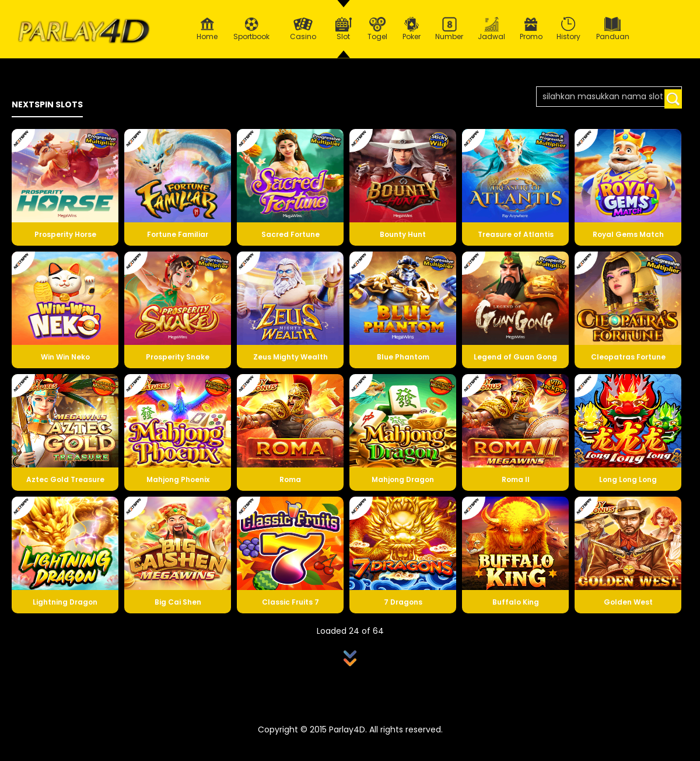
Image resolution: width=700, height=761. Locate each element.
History (569, 29)
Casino (303, 29)
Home (207, 29)
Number (449, 29)
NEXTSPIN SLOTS (47, 104)
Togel (377, 29)
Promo (531, 29)
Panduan (613, 29)
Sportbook (251, 29)
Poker (412, 29)
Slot (344, 29)
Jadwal (492, 29)
